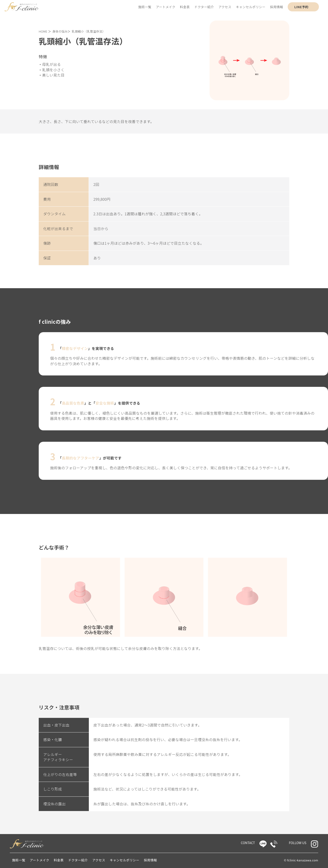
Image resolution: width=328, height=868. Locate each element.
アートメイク (166, 7)
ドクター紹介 (204, 7)
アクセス (225, 7)
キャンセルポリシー (251, 7)
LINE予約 (301, 7)
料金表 (185, 7)
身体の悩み (60, 31)
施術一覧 (145, 7)
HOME (43, 31)
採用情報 (277, 7)
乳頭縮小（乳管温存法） (88, 31)
